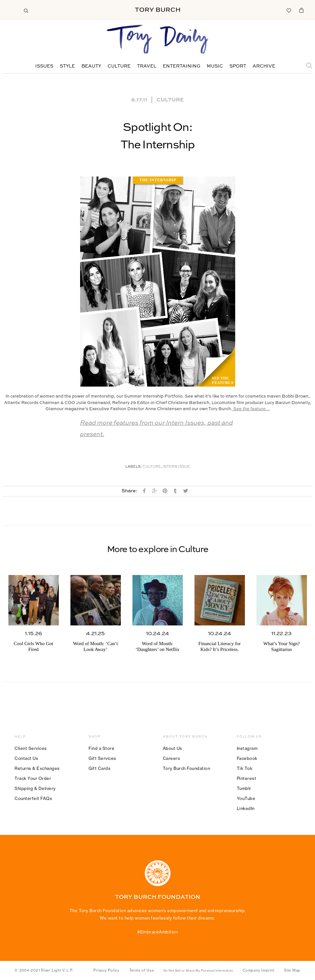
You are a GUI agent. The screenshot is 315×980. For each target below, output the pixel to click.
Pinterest (247, 778)
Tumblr (244, 788)
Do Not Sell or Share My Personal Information (198, 971)
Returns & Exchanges (37, 768)
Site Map (292, 970)
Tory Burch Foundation (187, 768)
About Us (173, 748)
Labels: (134, 467)
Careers (172, 758)
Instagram (247, 748)
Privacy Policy (106, 970)
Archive (264, 66)
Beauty (91, 66)
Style (67, 66)
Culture (119, 66)
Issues (44, 66)
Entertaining (182, 66)
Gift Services (102, 758)
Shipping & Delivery (35, 788)
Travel (147, 66)
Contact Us (26, 758)
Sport (238, 66)
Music (215, 66)
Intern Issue (176, 467)
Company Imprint (258, 970)
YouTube (246, 798)
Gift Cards (100, 768)
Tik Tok (245, 768)
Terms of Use (142, 970)
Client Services (31, 748)
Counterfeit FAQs (33, 798)
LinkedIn (246, 808)
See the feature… (251, 409)
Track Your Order (33, 778)
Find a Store (101, 748)
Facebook (247, 758)
